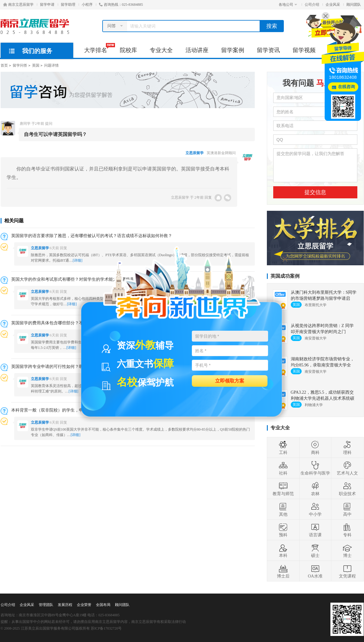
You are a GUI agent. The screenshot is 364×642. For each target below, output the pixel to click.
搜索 (272, 26)
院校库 (128, 50)
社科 (283, 468)
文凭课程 (347, 571)
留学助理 (68, 5)
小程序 (87, 5)
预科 (283, 530)
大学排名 (99, 48)
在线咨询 (346, 87)
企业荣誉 (84, 605)
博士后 (283, 571)
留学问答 (20, 65)
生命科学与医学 (315, 468)
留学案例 (233, 50)
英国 (36, 65)
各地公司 (288, 5)
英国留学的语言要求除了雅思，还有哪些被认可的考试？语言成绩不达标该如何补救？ (92, 236)
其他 (283, 509)
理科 (347, 448)
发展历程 (65, 605)
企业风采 (333, 5)
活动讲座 (197, 50)
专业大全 (161, 50)
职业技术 (347, 489)
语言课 (315, 530)
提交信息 (315, 192)
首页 (4, 65)
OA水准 (315, 571)
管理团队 (46, 605)
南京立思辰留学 (18, 5)
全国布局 (103, 605)
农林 (315, 489)
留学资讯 (268, 50)
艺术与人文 (347, 468)
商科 (315, 448)
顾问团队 (354, 5)
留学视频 (304, 50)
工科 (283, 448)
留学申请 (47, 5)
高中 (347, 509)
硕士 (315, 551)
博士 (347, 551)
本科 (283, 551)
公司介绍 (312, 5)
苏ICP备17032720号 (106, 628)
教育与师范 (283, 489)
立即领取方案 (230, 381)
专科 (347, 530)
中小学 (315, 509)
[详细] (72, 304)
